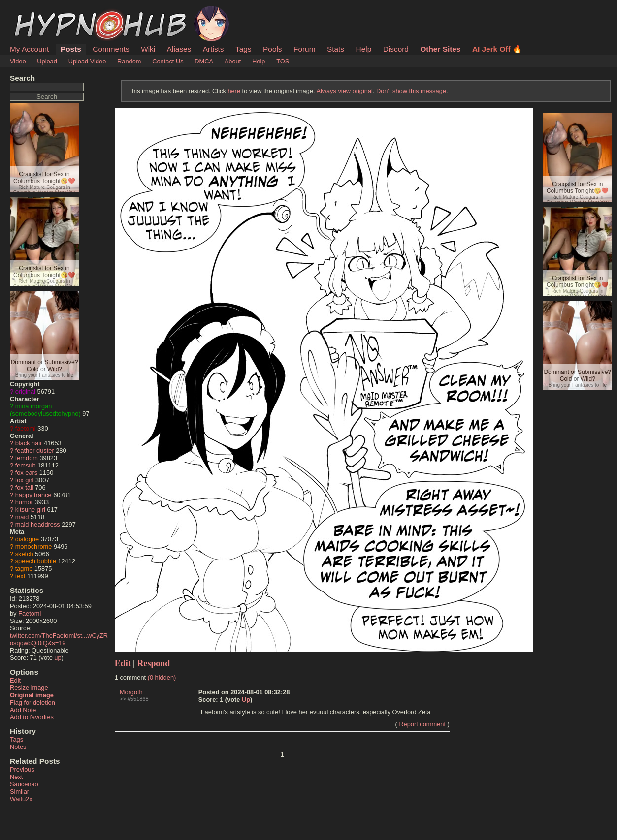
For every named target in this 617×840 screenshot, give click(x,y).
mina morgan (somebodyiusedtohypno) (45, 410)
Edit (15, 680)
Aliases (179, 49)
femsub (26, 465)
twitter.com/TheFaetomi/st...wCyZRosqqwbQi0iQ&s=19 (59, 639)
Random (129, 61)
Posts (71, 49)
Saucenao (24, 784)
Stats (336, 49)
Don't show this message (411, 91)
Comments (111, 49)
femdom (27, 458)
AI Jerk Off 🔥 (497, 49)
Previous (22, 769)
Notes (18, 747)
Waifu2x (21, 799)
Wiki (148, 49)
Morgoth (131, 692)
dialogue (27, 539)
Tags (243, 49)
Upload (47, 61)
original (25, 391)
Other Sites (440, 49)
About (233, 61)
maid (22, 517)
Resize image (29, 688)
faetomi (26, 428)
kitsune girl (30, 510)
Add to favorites (32, 717)
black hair (29, 443)
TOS (283, 61)
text (20, 576)
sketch (24, 554)
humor (24, 502)
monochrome (34, 546)
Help (364, 49)
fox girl (25, 480)
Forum (304, 49)
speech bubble (36, 561)
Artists (213, 49)
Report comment (422, 724)
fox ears (27, 473)
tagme (24, 569)
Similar (19, 792)
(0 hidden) (162, 677)
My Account (29, 49)
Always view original (344, 91)
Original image (32, 695)
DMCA (204, 61)
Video (18, 61)
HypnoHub (37, 11)
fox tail (24, 487)
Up (246, 700)
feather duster (35, 451)
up (58, 658)
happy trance (33, 495)
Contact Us (168, 61)
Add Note (23, 710)
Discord (396, 49)
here (234, 91)
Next (16, 777)
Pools (272, 49)
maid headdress (38, 524)
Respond (154, 663)
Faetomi (30, 613)
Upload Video (87, 61)
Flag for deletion (32, 702)
